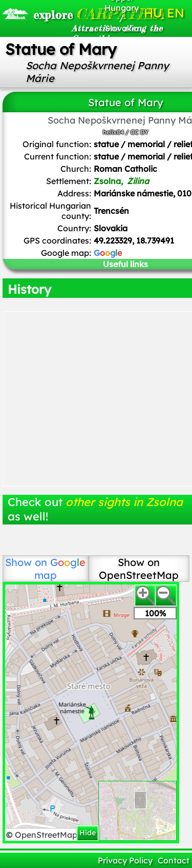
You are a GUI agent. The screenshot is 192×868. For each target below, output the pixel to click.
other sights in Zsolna (124, 502)
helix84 (113, 132)
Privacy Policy (125, 860)
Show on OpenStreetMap (139, 569)
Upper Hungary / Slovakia (122, 13)
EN (176, 13)
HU (153, 13)
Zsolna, (122, 181)
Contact (174, 860)
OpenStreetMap (47, 835)
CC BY (140, 132)
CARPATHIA (62, 14)
